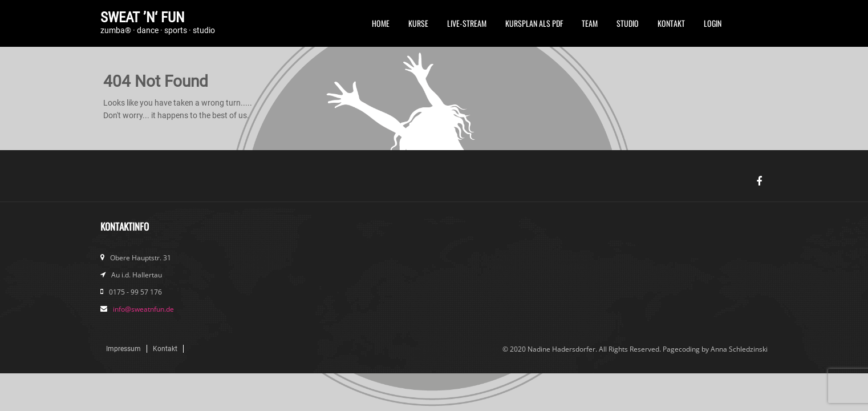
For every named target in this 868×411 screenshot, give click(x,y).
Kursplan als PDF (534, 23)
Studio (628, 23)
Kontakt (671, 23)
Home (381, 23)
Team (590, 23)
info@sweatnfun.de (143, 309)
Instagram (759, 27)
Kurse (418, 23)
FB (740, 27)
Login (713, 23)
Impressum (123, 349)
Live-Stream (467, 23)
